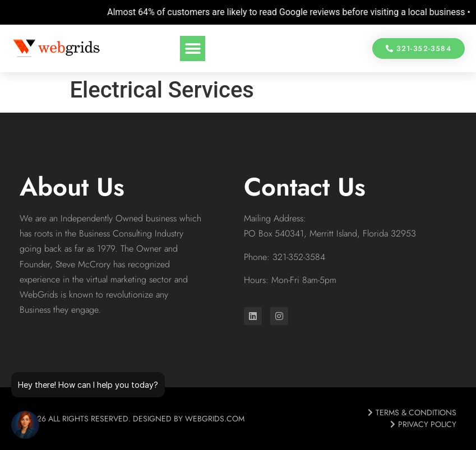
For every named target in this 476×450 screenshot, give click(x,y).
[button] (193, 48)
